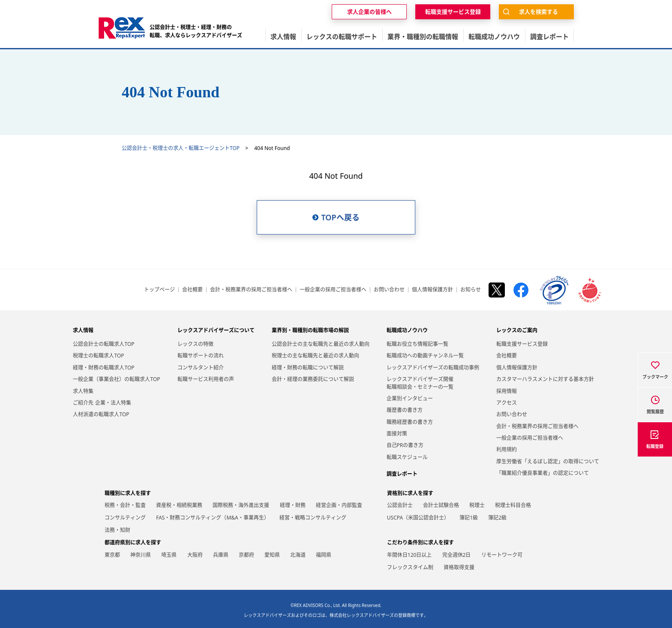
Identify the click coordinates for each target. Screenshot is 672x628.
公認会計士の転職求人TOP (103, 344)
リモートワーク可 (502, 555)
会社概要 (192, 290)
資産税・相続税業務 (179, 505)
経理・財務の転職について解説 (308, 368)
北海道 (298, 555)
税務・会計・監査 (125, 505)
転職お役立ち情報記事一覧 (417, 344)
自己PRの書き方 (405, 445)
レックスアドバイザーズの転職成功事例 (433, 368)
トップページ (159, 290)
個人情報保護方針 (432, 290)
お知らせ (471, 290)
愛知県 (272, 555)
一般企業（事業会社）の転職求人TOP (116, 379)
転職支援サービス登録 (522, 344)
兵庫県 (221, 555)
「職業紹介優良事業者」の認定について (543, 473)
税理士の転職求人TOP (98, 356)
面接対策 (397, 434)
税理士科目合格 (513, 505)
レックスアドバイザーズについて (216, 330)
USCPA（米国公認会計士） (418, 518)
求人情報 (83, 330)
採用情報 (507, 391)
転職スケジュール (407, 457)
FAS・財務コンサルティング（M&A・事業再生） (213, 518)
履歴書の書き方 (405, 410)
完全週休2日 (457, 555)
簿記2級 (497, 518)
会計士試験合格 (441, 505)
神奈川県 (141, 555)
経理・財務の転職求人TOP (103, 368)
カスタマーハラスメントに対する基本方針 (545, 379)
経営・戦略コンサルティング (313, 518)
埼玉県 (169, 555)
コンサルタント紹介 (201, 368)
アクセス (507, 403)
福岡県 (324, 555)
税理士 (477, 505)
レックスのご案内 (517, 330)
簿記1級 (469, 518)
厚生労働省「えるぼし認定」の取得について (548, 461)
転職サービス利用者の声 (206, 379)
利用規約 (507, 449)
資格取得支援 (459, 567)
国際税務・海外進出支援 (241, 505)
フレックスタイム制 (410, 567)
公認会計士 (400, 505)
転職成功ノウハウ (407, 330)
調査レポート (402, 474)
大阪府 (195, 555)
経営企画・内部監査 (339, 505)
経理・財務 (293, 505)
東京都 (112, 555)
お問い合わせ (389, 290)
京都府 (246, 555)
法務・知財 (117, 530)
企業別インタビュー (410, 398)
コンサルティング (125, 518)
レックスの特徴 (195, 344)
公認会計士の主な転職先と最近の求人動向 (321, 344)
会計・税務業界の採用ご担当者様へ (251, 290)
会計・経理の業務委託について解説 (313, 379)
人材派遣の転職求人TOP (101, 414)
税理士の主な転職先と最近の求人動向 (315, 356)
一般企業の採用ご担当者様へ (333, 290)
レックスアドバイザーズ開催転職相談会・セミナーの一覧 (420, 383)
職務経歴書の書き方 (410, 422)
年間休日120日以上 (409, 555)
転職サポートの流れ (201, 356)
